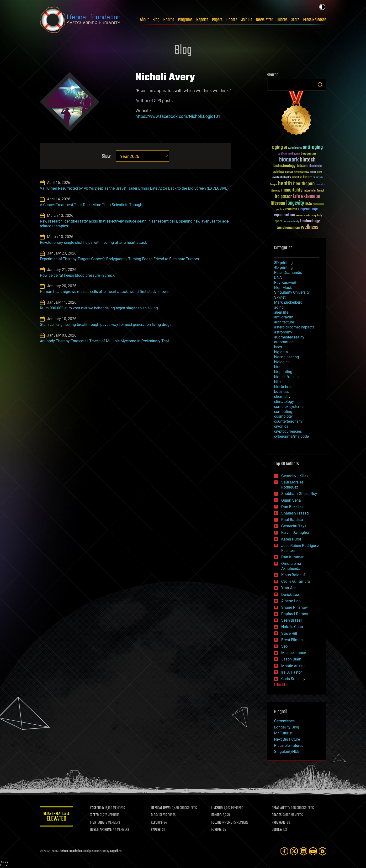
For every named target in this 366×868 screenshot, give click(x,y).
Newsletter (264, 20)
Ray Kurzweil (285, 283)
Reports (202, 20)
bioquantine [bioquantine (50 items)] (309, 153)
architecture (284, 322)
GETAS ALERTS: (281, 808)
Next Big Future (287, 739)
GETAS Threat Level (57, 817)
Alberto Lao (291, 601)
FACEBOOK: (97, 808)
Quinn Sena (291, 500)
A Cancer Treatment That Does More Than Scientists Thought (92, 205)
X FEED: (95, 815)
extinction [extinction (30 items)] (297, 178)
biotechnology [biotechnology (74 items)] (284, 166)
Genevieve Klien (294, 476)
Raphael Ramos (295, 614)
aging (279, 307)
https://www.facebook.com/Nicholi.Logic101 (178, 116)
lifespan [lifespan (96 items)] (278, 203)
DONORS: (217, 815)
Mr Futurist (283, 733)
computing (283, 412)
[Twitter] (294, 851)
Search (320, 85)
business (282, 392)
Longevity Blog (287, 727)
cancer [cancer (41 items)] (289, 172)
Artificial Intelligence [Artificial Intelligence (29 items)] (289, 154)
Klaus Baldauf (293, 575)
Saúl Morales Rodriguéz (292, 485)
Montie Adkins (293, 666)
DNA (278, 278)
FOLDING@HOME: (222, 823)
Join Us (247, 20)
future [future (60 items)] (308, 177)
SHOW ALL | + (281, 685)
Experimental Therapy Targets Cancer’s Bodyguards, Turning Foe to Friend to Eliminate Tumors (119, 259)
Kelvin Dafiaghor (295, 533)
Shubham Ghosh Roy (299, 494)
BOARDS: (277, 815)
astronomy (283, 332)
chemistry (282, 397)
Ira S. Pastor (292, 672)
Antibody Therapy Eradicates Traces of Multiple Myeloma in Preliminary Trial (104, 341)
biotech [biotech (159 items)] (308, 160)
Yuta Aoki (289, 588)
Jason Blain (291, 659)
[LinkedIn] (303, 851)
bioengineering (286, 357)
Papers (217, 20)
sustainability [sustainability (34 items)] (291, 222)
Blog (156, 20)
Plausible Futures (289, 746)
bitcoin (280, 382)
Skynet (280, 297)
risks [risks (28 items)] (308, 216)
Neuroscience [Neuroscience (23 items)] (318, 204)
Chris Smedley (293, 679)
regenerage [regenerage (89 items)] (308, 209)
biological (282, 362)
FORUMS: (217, 830)
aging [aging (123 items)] (278, 148)
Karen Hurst (291, 539)
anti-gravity (284, 317)
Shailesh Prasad (295, 513)
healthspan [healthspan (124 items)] (304, 184)
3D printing (283, 263)
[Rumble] (323, 851)
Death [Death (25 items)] (320, 172)
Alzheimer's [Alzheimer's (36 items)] (295, 148)
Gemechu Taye (294, 526)
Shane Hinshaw (294, 607)
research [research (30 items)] (301, 216)
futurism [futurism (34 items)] (318, 178)
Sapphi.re (116, 851)
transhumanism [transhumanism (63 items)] (288, 228)
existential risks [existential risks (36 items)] (282, 178)
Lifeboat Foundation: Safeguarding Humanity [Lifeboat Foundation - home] (80, 20)
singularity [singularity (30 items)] (317, 216)
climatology (284, 402)
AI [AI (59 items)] (286, 148)
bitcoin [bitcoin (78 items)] (302, 166)
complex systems (289, 407)
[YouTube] (313, 851)
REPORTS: (157, 823)
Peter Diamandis (288, 273)
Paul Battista (292, 520)
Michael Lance (294, 653)
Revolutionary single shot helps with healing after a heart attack (93, 242)
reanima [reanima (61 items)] (291, 209)
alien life (281, 312)
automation (284, 342)
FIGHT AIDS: (98, 823)
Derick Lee (290, 595)
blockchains (284, 387)
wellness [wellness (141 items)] (310, 227)
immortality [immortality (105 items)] (292, 190)
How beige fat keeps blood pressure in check (77, 275)
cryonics (281, 426)
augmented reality (289, 337)
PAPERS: (156, 830)
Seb (284, 646)
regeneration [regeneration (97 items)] (284, 215)
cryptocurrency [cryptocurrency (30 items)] (302, 172)
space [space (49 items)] (279, 221)
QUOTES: (277, 830)
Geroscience (284, 721)
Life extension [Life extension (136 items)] (307, 197)
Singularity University (292, 292)
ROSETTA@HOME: (101, 830)
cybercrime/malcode (291, 436)
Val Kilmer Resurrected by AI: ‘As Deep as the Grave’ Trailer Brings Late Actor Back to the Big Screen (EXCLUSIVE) (134, 188)
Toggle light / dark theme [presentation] (322, 7)
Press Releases (315, 20)
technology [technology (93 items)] (310, 221)
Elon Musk (283, 288)
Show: (106, 156)
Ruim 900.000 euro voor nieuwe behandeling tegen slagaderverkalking (99, 308)
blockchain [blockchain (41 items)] (315, 166)
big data (281, 352)
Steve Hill (289, 633)
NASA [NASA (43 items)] (309, 204)
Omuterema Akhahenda (291, 566)
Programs (185, 20)
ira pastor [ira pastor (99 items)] (283, 197)
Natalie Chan (292, 627)
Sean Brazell (292, 620)
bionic (279, 367)
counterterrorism (288, 421)
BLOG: (154, 815)
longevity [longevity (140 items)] (295, 203)
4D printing (283, 268)
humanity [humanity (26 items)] (320, 185)
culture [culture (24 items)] (313, 172)
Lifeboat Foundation (70, 851)
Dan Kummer (292, 557)
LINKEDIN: (217, 808)
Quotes (282, 20)
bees (278, 347)
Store (295, 20)
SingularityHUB (287, 751)
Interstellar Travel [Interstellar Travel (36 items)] (314, 191)
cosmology (283, 416)
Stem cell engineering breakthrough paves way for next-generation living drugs (106, 325)
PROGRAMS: (279, 823)
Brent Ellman (292, 640)
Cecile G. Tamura (296, 581)
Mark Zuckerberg (288, 302)
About (144, 20)
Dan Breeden (292, 507)
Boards (169, 20)
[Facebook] (284, 851)
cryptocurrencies (288, 431)
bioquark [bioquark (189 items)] (289, 160)
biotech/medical (288, 377)
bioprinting (283, 372)
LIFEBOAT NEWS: (161, 808)
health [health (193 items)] (285, 184)
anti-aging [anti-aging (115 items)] (313, 148)
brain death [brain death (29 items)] (278, 172)
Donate (232, 20)
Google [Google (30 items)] (273, 185)
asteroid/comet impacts (294, 327)
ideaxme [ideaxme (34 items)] (276, 191)
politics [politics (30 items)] (280, 210)
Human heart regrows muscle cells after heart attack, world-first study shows (104, 292)
